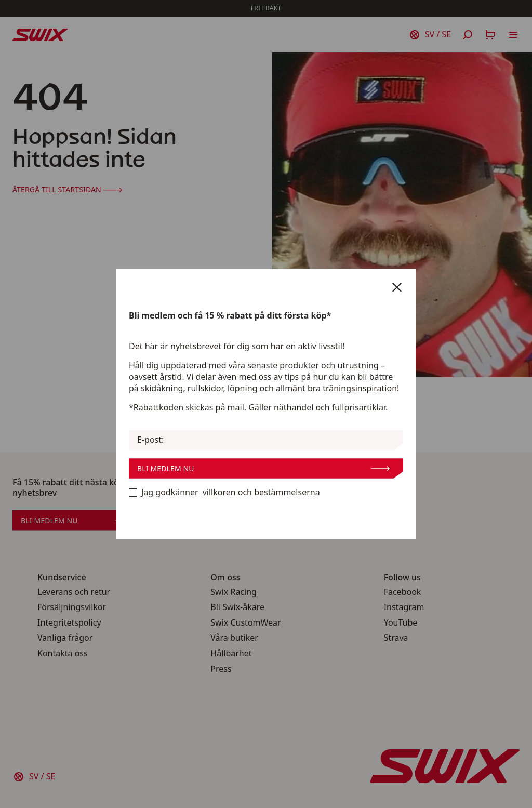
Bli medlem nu (263, 468)
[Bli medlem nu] (133, 493)
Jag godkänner (224, 493)
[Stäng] (397, 287)
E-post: (150, 440)
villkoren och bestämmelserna (261, 492)
